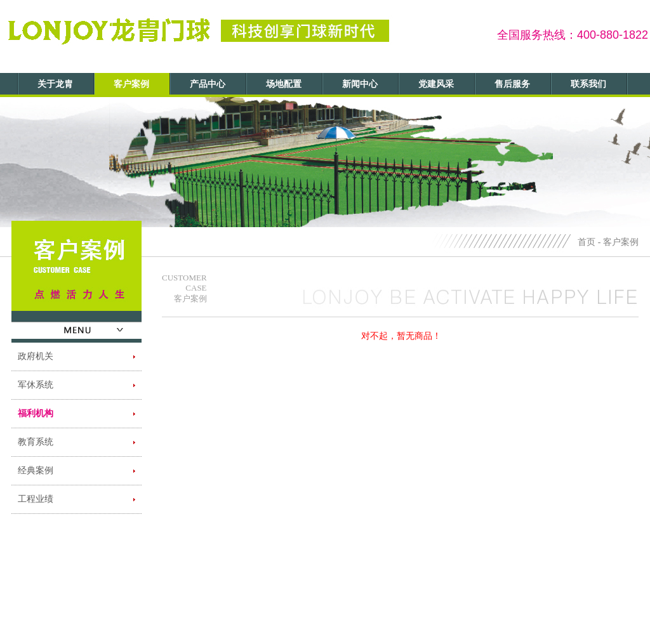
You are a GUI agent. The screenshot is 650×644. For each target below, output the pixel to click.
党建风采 (436, 84)
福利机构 (36, 413)
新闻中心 (360, 84)
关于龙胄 (55, 84)
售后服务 (512, 84)
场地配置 (284, 84)
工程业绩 (36, 499)
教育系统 (36, 442)
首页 (587, 242)
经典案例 (36, 470)
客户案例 (131, 84)
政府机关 (36, 356)
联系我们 (588, 84)
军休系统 (36, 385)
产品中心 (208, 84)
